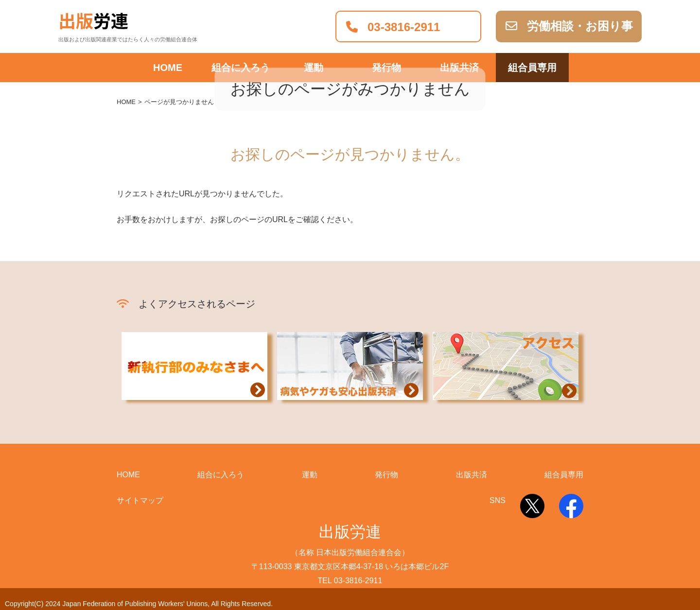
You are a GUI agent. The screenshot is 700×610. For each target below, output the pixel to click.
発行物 (386, 475)
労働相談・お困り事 (569, 26)
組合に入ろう (221, 475)
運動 (310, 475)
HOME (168, 68)
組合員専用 (532, 68)
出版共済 (472, 475)
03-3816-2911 (393, 27)
